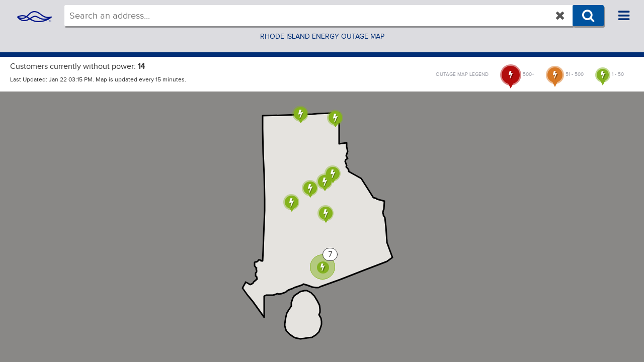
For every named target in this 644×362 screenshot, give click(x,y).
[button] (301, 114)
